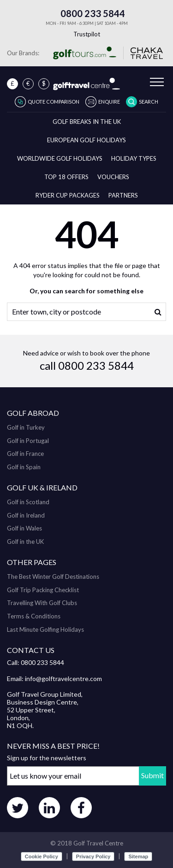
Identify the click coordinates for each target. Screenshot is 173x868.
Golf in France (25, 454)
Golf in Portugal (28, 441)
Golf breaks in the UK (87, 122)
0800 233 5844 (87, 13)
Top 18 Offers (66, 177)
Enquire (109, 102)
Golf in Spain (24, 467)
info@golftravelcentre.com (63, 679)
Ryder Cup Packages (68, 195)
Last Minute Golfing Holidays (45, 629)
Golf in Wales (24, 528)
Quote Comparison (54, 102)
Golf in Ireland (26, 515)
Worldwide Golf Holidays (60, 158)
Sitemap (138, 856)
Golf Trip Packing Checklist (43, 590)
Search (149, 102)
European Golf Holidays (86, 140)
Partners (123, 195)
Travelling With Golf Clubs (42, 603)
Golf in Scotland (28, 502)
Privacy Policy (93, 856)
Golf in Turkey (26, 427)
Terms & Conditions (34, 616)
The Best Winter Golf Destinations (53, 577)
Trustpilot (87, 34)
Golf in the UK (25, 542)
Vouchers (113, 177)
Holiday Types (134, 158)
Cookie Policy (42, 856)
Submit (152, 775)
